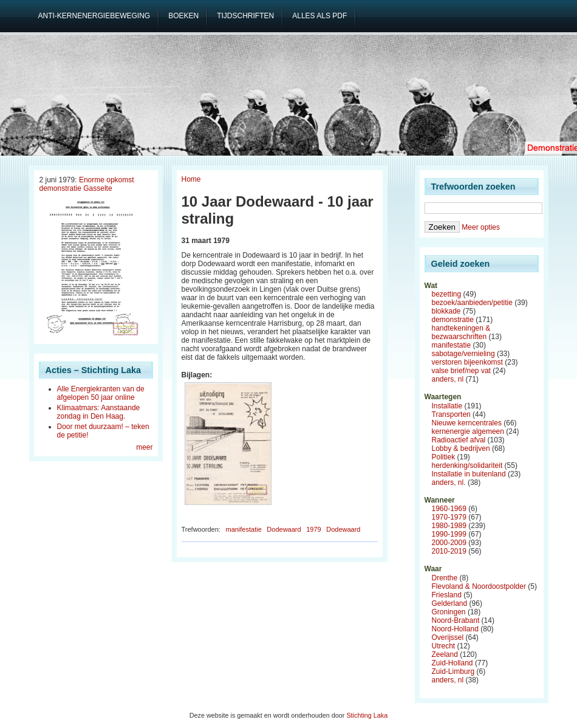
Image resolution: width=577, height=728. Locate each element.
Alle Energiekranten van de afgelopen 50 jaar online (101, 393)
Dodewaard (284, 529)
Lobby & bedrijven (461, 448)
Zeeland (445, 654)
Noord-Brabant (456, 620)
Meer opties (481, 227)
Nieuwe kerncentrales (467, 423)
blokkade (446, 311)
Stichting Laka (367, 715)
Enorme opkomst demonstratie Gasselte (87, 184)
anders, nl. (449, 482)
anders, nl (448, 379)
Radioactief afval (459, 440)
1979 (313, 529)
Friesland (447, 595)
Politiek (444, 457)
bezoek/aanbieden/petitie (472, 303)
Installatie (447, 406)
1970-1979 (449, 517)
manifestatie (243, 529)
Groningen (449, 612)
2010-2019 (449, 551)
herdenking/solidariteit (467, 465)
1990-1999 (449, 534)
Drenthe (445, 578)
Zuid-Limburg (453, 671)
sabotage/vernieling (463, 354)
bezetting (447, 294)
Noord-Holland (455, 629)
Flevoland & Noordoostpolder (479, 586)
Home (191, 179)
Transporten (451, 414)
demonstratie (453, 320)
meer (144, 447)
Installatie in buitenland (469, 474)
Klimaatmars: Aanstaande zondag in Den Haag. (99, 412)
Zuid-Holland (452, 663)
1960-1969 (449, 509)
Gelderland (450, 603)
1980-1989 (449, 526)
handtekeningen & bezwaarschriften (461, 332)
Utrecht (444, 646)
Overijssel (448, 637)
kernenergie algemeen (468, 431)
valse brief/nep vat (461, 371)
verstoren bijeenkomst (467, 362)
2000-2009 (449, 543)
